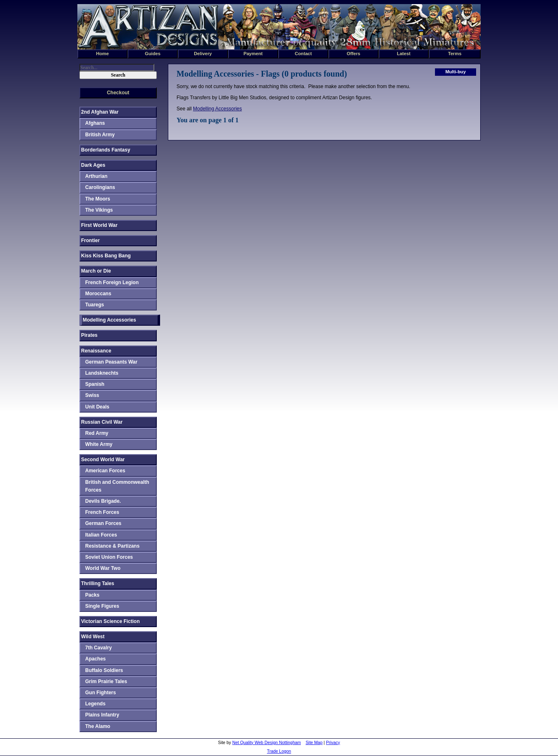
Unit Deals (97, 407)
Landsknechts (102, 373)
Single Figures (102, 606)
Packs (92, 595)
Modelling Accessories (217, 109)
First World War (99, 225)
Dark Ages (93, 165)
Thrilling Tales (98, 583)
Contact (303, 54)
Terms (455, 54)
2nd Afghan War (100, 112)
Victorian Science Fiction (110, 621)
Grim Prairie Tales (106, 681)
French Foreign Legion (112, 282)
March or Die (96, 271)
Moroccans (98, 294)
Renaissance (96, 351)
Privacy (333, 743)
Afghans (95, 123)
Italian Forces (101, 535)
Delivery (203, 54)
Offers (354, 54)
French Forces (102, 512)
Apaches (95, 659)
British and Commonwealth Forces (117, 486)
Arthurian (96, 176)
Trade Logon (279, 751)
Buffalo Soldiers (104, 670)
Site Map (314, 743)
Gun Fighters (101, 693)
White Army (99, 444)
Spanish (95, 384)
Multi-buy (456, 72)
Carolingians (100, 187)
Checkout (118, 93)
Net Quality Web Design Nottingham (266, 743)
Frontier (90, 240)
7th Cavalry (99, 648)
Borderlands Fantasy (106, 150)
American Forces (105, 471)
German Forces (103, 523)
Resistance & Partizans (112, 546)
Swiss (92, 395)
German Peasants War (111, 362)
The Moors (98, 199)
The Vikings (99, 210)
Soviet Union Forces (109, 557)
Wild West (93, 637)
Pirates (89, 335)
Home (102, 54)
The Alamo (98, 726)
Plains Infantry (102, 715)
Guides (153, 54)
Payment (253, 54)
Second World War (103, 460)
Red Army (97, 433)
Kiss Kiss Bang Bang (106, 256)
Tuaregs (95, 305)
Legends (95, 704)
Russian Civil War (102, 422)
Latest (404, 54)
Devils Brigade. (103, 501)
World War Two (103, 568)
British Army (100, 135)
